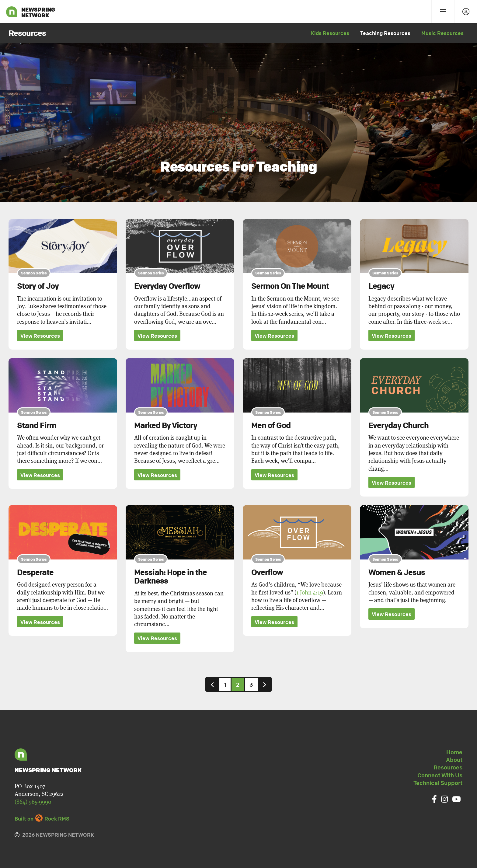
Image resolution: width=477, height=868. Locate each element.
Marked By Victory (166, 425)
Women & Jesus (397, 572)
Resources (448, 768)
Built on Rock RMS (42, 819)
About (454, 760)
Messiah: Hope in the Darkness (171, 577)
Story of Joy (38, 286)
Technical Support (438, 783)
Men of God (271, 425)
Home (454, 752)
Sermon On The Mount (290, 286)
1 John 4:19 (310, 593)
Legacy (381, 286)
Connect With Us (440, 775)
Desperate (35, 572)
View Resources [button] (40, 336)
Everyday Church (399, 425)
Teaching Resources (385, 33)
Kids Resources (330, 33)
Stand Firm (37, 425)
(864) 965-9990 (33, 802)
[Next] (265, 685)
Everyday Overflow (167, 286)
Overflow (267, 572)
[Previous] (212, 685)
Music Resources (442, 33)
